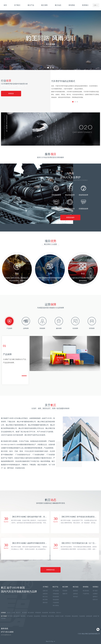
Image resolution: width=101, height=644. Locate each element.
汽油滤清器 (56, 603)
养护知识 (75, 597)
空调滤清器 (56, 594)
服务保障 (59, 328)
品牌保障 (26, 328)
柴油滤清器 (56, 600)
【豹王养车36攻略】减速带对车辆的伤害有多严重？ (29, 544)
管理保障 (92, 328)
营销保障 (42, 328)
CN (95, 5)
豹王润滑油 (56, 605)
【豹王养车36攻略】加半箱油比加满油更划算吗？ (79, 517)
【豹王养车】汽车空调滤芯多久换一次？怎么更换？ (79, 544)
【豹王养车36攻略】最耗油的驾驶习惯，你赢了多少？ (29, 517)
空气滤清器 (56, 591)
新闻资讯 (75, 591)
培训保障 (75, 328)
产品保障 (9, 328)
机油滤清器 (56, 597)
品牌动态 (75, 594)
